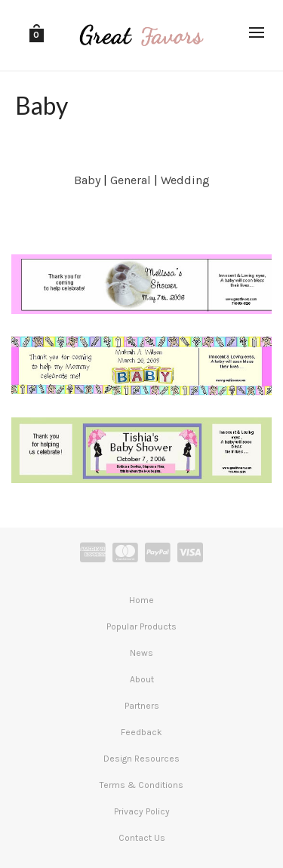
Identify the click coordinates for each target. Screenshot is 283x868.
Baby (87, 180)
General (131, 180)
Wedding (185, 180)
